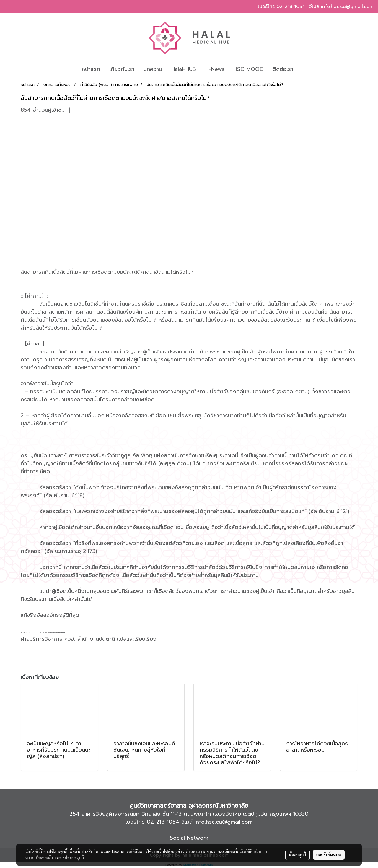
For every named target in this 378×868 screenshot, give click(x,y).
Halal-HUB (184, 69)
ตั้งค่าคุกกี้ (298, 855)
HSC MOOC (249, 69)
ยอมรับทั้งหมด (329, 855)
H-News (215, 69)
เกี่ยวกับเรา (122, 69)
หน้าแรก (91, 69)
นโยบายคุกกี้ (74, 858)
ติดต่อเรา (283, 69)
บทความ (153, 69)
